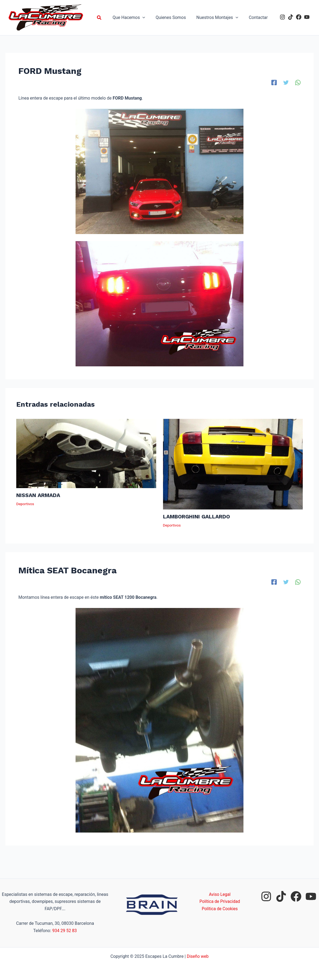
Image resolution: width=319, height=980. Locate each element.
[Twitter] (286, 82)
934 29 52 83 (65, 931)
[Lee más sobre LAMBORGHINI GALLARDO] (233, 464)
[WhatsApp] (298, 82)
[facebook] (299, 17)
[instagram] (282, 17)
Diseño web (198, 956)
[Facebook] (274, 82)
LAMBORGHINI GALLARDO (198, 517)
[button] (107, 18)
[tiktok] (291, 17)
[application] (149, 18)
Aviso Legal (220, 894)
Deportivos (25, 504)
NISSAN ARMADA (39, 495)
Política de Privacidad (220, 901)
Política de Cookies (220, 909)
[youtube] (307, 17)
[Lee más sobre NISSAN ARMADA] (86, 453)
